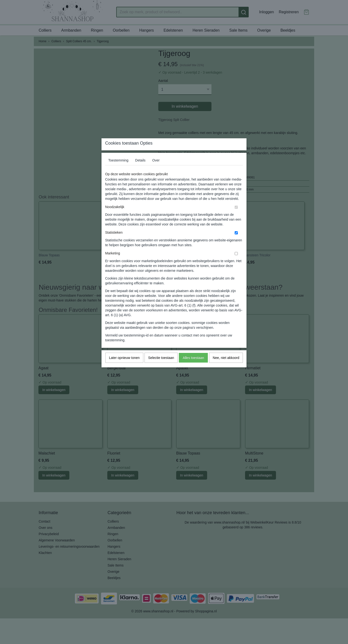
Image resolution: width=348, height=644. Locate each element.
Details (140, 170)
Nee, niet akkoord (226, 367)
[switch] (236, 217)
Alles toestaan (193, 367)
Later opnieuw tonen (124, 367)
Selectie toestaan (161, 367)
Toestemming (118, 170)
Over (156, 170)
